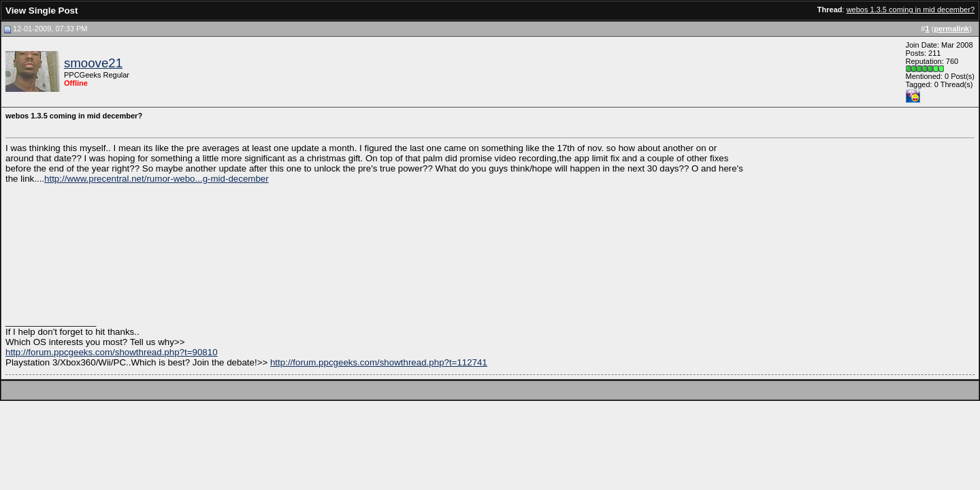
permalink (951, 29)
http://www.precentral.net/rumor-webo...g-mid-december (157, 179)
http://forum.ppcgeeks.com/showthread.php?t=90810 (112, 352)
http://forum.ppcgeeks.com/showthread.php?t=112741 (379, 362)
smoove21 (93, 63)
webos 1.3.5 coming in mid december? (911, 10)
